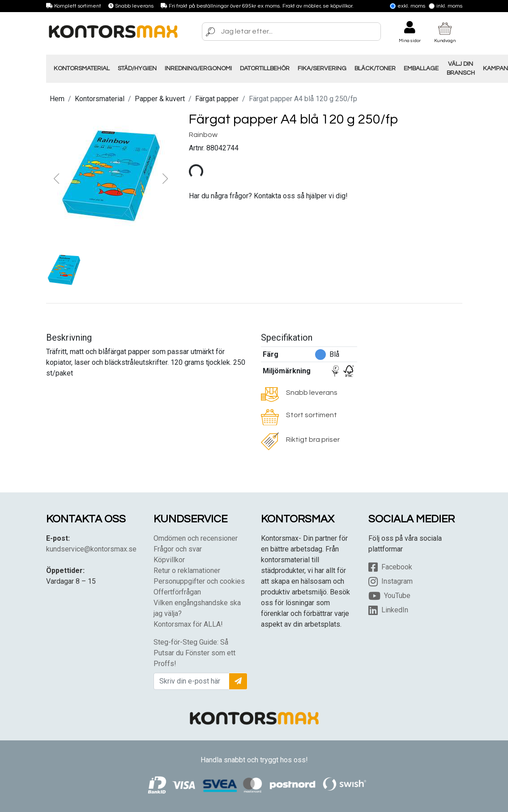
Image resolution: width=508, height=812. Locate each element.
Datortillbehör (265, 68)
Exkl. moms (408, 6)
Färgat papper (217, 99)
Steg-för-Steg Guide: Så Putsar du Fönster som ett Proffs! (194, 653)
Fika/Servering (322, 68)
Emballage (421, 68)
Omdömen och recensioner (196, 538)
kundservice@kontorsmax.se (91, 549)
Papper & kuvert (160, 99)
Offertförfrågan (177, 592)
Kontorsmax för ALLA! (188, 624)
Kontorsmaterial (82, 68)
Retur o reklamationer (187, 571)
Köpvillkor (169, 560)
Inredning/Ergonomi (198, 68)
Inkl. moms (446, 6)
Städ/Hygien (137, 68)
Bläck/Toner (375, 68)
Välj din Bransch (461, 68)
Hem (57, 99)
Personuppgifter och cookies (199, 581)
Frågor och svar (178, 549)
